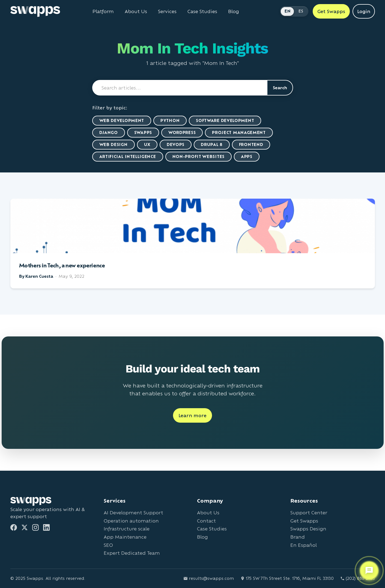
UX (147, 144)
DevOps (176, 144)
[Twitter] (25, 527)
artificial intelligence (128, 156)
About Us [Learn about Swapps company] (136, 11)
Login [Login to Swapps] (364, 11)
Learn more (192, 415)
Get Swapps (304, 521)
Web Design (114, 144)
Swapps (143, 132)
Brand (298, 537)
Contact (206, 521)
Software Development (225, 120)
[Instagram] (35, 527)
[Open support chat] (369, 571)
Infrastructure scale (127, 529)
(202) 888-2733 (358, 578)
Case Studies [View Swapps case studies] (202, 11)
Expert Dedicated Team (132, 553)
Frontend (251, 144)
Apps (247, 156)
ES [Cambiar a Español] (301, 11)
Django (109, 132)
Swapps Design (308, 529)
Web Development (122, 120)
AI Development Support (133, 513)
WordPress (182, 132)
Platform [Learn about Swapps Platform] (103, 11)
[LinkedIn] (46, 527)
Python (170, 120)
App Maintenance (125, 537)
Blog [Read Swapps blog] (234, 11)
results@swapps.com (209, 578)
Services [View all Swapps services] (167, 11)
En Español (304, 545)
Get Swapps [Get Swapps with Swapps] (331, 11)
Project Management (239, 132)
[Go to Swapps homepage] (35, 11)
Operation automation (131, 521)
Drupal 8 (212, 144)
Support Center (309, 513)
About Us (208, 513)
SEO (108, 545)
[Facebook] (14, 527)
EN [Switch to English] (288, 11)
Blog (202, 537)
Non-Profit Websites (199, 156)
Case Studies (212, 529)
